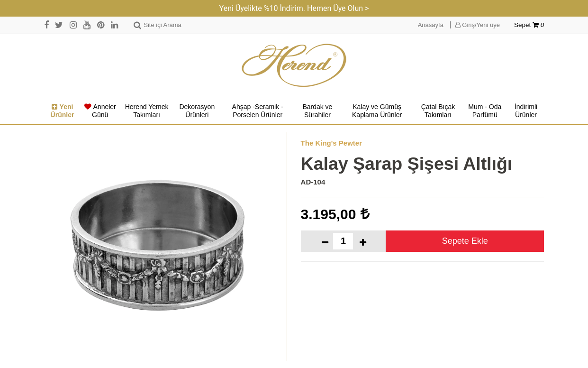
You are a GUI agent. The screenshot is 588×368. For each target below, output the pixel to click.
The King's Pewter (331, 143)
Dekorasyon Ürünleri (197, 111)
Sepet (529, 25)
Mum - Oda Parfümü (485, 111)
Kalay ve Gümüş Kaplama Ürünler (377, 111)
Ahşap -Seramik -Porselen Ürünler (258, 111)
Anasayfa (431, 25)
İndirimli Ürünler (526, 111)
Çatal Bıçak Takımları (438, 111)
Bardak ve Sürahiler (317, 111)
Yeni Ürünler (63, 111)
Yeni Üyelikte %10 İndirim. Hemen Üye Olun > (294, 8)
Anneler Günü (100, 111)
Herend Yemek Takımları (147, 111)
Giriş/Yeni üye (478, 25)
